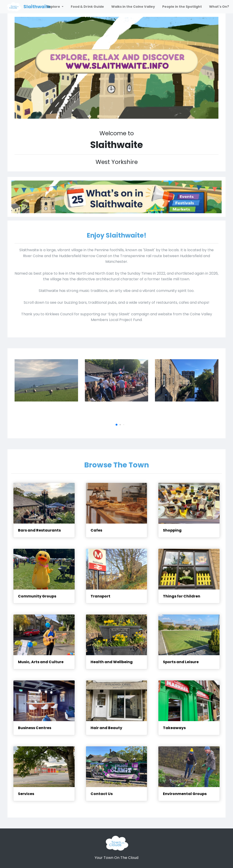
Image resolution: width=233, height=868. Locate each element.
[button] (116, 425)
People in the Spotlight (182, 7)
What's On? (219, 7)
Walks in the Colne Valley (133, 7)
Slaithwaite (37, 7)
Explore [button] (54, 7)
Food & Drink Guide (87, 7)
